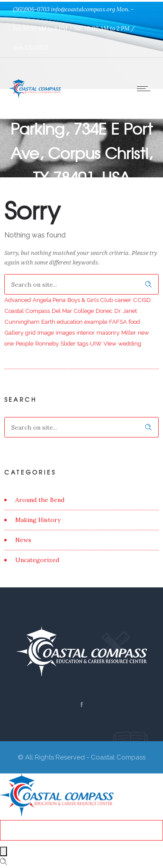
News (23, 540)
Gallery (14, 332)
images (65, 332)
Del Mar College (73, 311)
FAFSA (118, 322)
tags (83, 343)
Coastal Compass (27, 311)
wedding (130, 343)
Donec (104, 311)
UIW (96, 343)
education (70, 322)
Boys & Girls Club (90, 300)
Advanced (18, 300)
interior (86, 332)
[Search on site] (81, 284)
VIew (110, 343)
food (134, 322)
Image (46, 332)
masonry (108, 332)
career (123, 300)
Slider (68, 343)
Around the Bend (40, 500)
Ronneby (47, 343)
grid (30, 332)
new (143, 332)
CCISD (142, 300)
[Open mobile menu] (146, 88)
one (9, 343)
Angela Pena (49, 300)
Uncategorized (37, 560)
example (96, 322)
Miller (129, 332)
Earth (48, 322)
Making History (38, 520)
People (25, 343)
